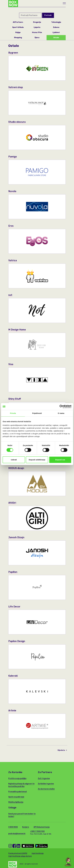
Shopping (18, 38)
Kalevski (13, 676)
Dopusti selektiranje (37, 460)
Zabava (56, 27)
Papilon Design (17, 641)
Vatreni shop (16, 87)
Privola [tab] (13, 413)
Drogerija (37, 22)
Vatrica (13, 260)
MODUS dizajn (17, 468)
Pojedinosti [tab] (37, 413)
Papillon (13, 572)
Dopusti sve (60, 460)
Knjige (18, 32)
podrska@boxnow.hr (17, 834)
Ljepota (37, 27)
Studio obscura (17, 122)
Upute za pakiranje (16, 797)
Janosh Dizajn (17, 537)
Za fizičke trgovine (46, 784)
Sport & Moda (18, 27)
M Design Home (17, 330)
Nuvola (12, 191)
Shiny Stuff (15, 399)
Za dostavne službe (46, 789)
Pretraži (48, 15)
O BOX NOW (13, 827)
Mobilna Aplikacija (16, 802)
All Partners (18, 22)
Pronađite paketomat (18, 792)
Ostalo (56, 38)
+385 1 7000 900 (37, 831)
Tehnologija (56, 22)
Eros (11, 226)
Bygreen (13, 53)
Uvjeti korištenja (38, 853)
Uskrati (14, 460)
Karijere (26, 827)
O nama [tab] (61, 413)
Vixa (11, 364)
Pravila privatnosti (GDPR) (18, 853)
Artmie (12, 710)
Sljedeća (62, 750)
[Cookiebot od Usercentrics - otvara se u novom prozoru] (61, 407)
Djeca (37, 38)
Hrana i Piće (37, 32)
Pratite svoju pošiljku (17, 778)
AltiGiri (12, 503)
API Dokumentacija (42, 827)
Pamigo (13, 157)
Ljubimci (56, 32)
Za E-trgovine (44, 778)
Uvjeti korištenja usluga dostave (20, 856)
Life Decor (14, 606)
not (10, 295)
